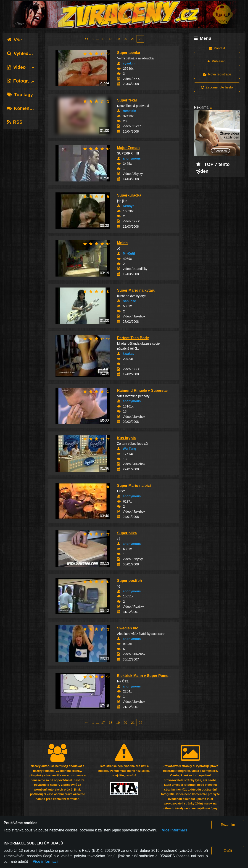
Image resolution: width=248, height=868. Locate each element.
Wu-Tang (130, 449)
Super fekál (127, 100)
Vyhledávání (24, 53)
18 (111, 39)
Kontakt (217, 48)
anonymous (132, 158)
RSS (15, 122)
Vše (15, 40)
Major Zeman (128, 148)
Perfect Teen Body (133, 338)
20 (125, 39)
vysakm (129, 63)
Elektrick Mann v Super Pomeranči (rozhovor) (157, 676)
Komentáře (22, 108)
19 (118, 39)
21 (133, 39)
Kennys (129, 206)
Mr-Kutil (129, 253)
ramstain (129, 111)
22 (140, 39)
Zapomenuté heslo (217, 87)
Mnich (122, 243)
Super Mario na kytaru (136, 290)
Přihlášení (217, 61)
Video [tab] (16, 67)
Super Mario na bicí (134, 486)
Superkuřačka (129, 195)
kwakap (129, 354)
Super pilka (127, 533)
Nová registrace (217, 74)
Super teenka (129, 53)
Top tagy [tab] (20, 95)
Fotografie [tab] (21, 81)
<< (86, 39)
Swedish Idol (128, 628)
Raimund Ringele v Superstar (143, 390)
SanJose (129, 301)
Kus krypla (127, 438)
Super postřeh (129, 581)
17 (103, 39)
